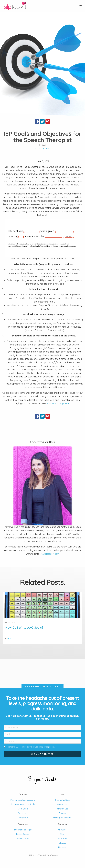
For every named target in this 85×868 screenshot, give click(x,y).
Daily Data (23, 818)
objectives (46, 149)
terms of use (33, 747)
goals (37, 149)
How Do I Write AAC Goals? (24, 627)
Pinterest (62, 847)
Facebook (62, 838)
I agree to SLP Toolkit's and (31, 747)
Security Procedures (62, 818)
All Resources (23, 838)
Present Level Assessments (23, 800)
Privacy (62, 813)
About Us (62, 830)
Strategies (23, 813)
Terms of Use (62, 809)
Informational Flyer (23, 830)
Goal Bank (23, 809)
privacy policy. (48, 747)
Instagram (62, 843)
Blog (62, 834)
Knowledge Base (62, 800)
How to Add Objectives (58, 403)
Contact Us (62, 804)
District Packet (23, 834)
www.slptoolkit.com (49, 554)
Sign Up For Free (42, 754)
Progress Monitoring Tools (23, 804)
